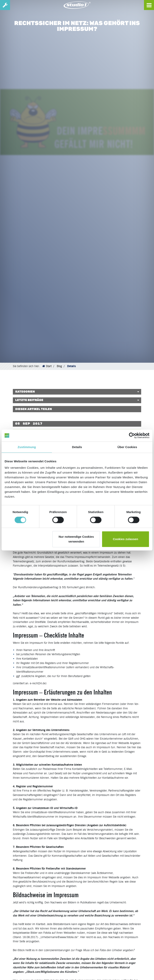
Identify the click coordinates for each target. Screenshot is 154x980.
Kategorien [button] (25, 392)
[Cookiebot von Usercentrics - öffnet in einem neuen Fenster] (132, 435)
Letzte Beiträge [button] (29, 400)
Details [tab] (77, 447)
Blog (59, 366)
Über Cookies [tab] (127, 447)
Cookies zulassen (126, 539)
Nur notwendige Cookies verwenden (76, 539)
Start (49, 366)
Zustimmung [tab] (27, 447)
